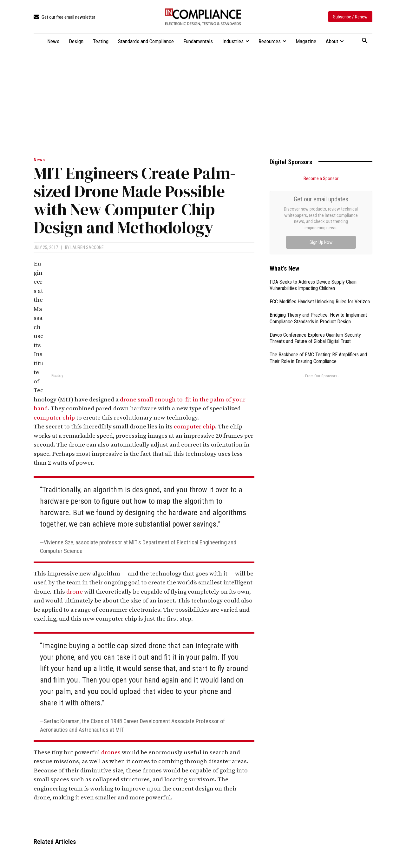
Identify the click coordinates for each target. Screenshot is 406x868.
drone (75, 592)
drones (111, 753)
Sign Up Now (321, 242)
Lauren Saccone (87, 247)
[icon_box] (64, 17)
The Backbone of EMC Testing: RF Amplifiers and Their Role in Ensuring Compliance (318, 358)
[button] (365, 41)
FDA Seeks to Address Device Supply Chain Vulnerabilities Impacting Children (313, 285)
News (39, 160)
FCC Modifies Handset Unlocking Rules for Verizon (320, 302)
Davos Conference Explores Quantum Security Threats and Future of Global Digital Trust (315, 338)
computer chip (54, 418)
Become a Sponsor (321, 178)
